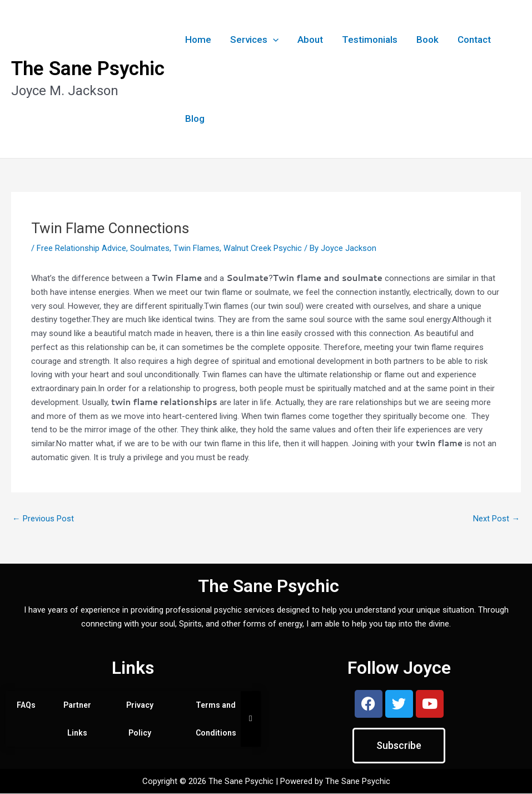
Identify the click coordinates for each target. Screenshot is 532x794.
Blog (195, 119)
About (310, 40)
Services (254, 40)
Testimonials (370, 40)
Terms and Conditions (216, 719)
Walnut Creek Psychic (263, 248)
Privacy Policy (140, 719)
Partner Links (77, 719)
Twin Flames (197, 248)
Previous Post (43, 519)
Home (198, 40)
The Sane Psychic (88, 69)
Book (427, 40)
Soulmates (150, 248)
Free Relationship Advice (81, 248)
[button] (273, 40)
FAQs (26, 706)
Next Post (496, 519)
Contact (474, 40)
